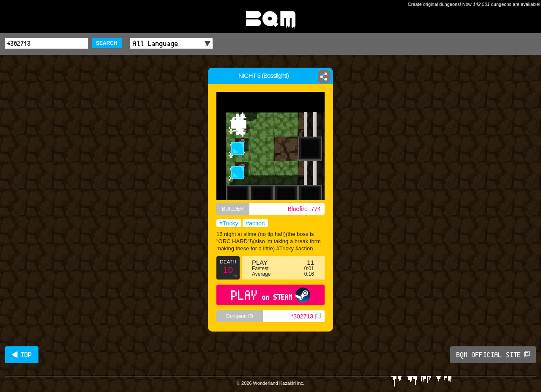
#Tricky (229, 223)
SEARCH (107, 43)
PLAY (271, 295)
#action (255, 223)
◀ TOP (22, 355)
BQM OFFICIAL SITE (493, 355)
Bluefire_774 (304, 209)
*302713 (306, 316)
